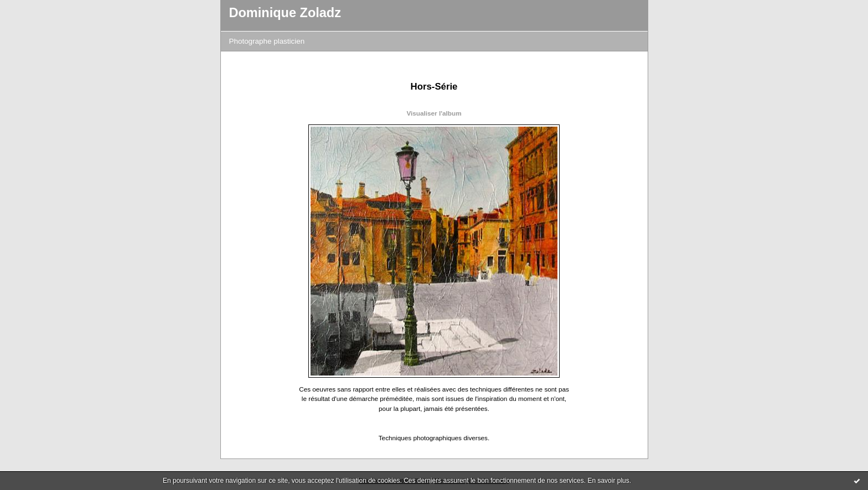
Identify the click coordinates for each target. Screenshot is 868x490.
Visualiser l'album (434, 113)
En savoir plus (608, 481)
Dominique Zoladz (285, 13)
